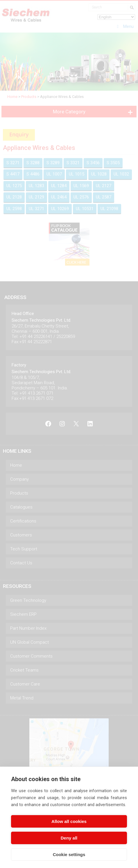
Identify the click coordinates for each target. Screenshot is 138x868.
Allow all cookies (69, 821)
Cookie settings (69, 854)
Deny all (69, 838)
